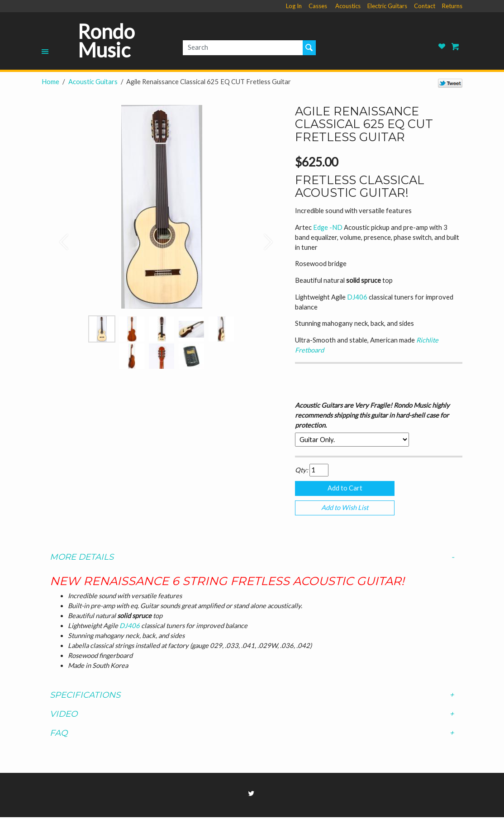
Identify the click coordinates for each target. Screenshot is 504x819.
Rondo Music (106, 41)
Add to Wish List (345, 509)
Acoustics (348, 6)
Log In (294, 6)
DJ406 (358, 297)
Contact (425, 6)
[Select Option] (352, 440)
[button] (60, 237)
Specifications (252, 697)
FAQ (252, 735)
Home (50, 82)
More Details (252, 559)
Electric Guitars (387, 6)
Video (252, 716)
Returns (452, 6)
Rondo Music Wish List (442, 46)
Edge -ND (328, 227)
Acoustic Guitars (93, 82)
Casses (318, 6)
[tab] (252, 559)
